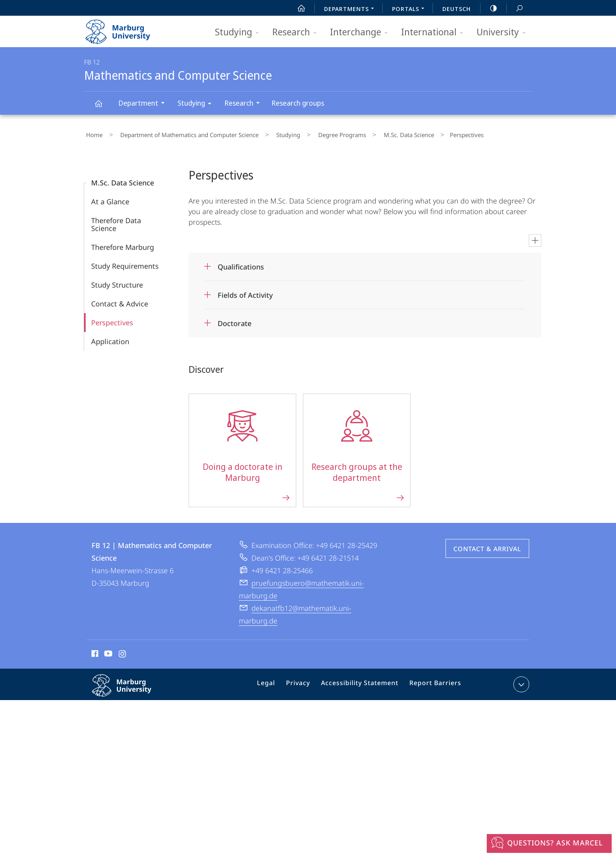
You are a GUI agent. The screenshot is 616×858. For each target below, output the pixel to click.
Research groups (298, 103)
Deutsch (456, 9)
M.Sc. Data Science (377, 133)
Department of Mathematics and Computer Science (180, 133)
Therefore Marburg (123, 244)
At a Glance (110, 198)
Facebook (94, 651)
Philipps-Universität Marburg (130, 688)
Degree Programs (317, 133)
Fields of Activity (245, 291)
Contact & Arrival (487, 545)
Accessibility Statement (363, 682)
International (435, 32)
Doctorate (235, 320)
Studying (239, 32)
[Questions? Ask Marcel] (549, 843)
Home (92, 133)
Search (515, 8)
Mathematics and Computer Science (103, 107)
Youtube (107, 651)
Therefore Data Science (116, 221)
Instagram (123, 651)
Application (110, 338)
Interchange (361, 32)
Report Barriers (433, 682)
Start (297, 8)
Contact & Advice (120, 300)
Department (144, 104)
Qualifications (241, 263)
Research (297, 32)
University (504, 32)
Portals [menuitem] (410, 9)
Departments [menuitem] (351, 9)
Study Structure (117, 281)
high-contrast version (489, 8)
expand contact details (520, 681)
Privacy (305, 682)
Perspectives (112, 319)
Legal (276, 682)
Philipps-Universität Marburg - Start (126, 29)
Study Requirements (125, 262)
